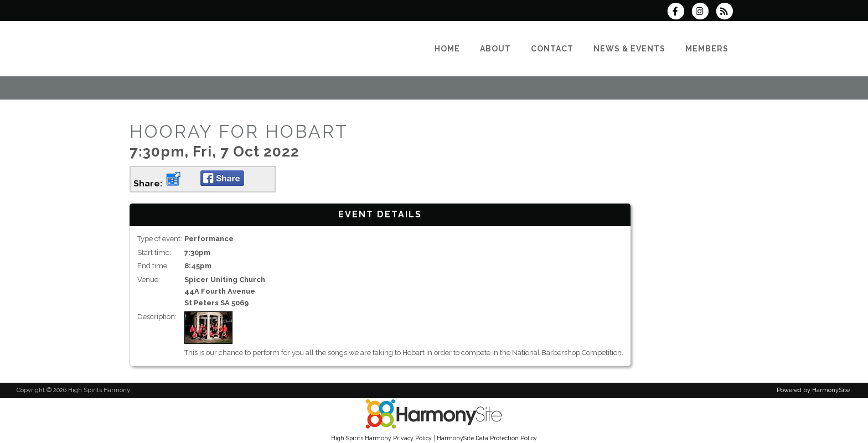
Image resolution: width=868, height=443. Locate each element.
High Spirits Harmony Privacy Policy (381, 438)
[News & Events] (629, 49)
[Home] (447, 49)
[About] (495, 49)
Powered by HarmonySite (813, 390)
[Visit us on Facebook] (679, 12)
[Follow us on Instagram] (704, 12)
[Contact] (552, 49)
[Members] (707, 49)
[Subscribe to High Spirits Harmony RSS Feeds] (727, 12)
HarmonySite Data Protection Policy (487, 438)
